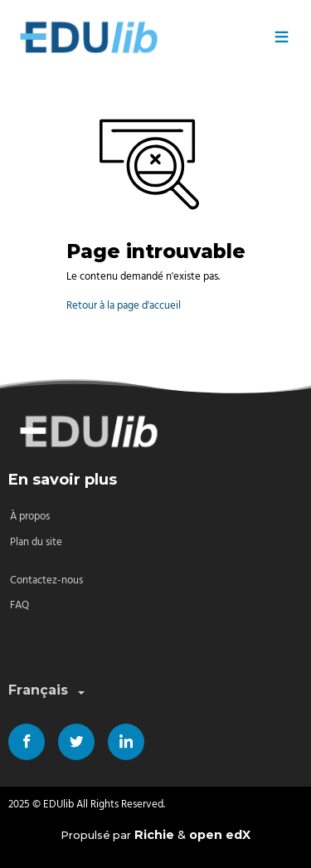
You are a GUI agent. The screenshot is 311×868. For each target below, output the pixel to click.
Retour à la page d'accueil (124, 306)
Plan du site (36, 542)
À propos (30, 517)
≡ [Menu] (282, 37)
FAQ (19, 605)
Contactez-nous (46, 580)
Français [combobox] (48, 691)
